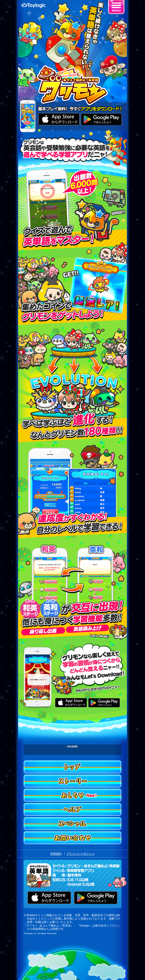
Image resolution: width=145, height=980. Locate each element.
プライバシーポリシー (81, 854)
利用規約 (56, 854)
